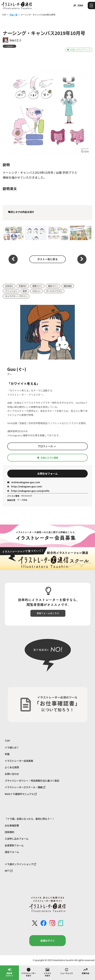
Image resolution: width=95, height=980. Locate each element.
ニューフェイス (67, 971)
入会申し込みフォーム (17, 839)
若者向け (23, 286)
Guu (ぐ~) (15, 40)
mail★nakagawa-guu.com (24, 482)
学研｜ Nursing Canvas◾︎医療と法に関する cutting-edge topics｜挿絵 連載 (13, 233)
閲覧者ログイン (9, 972)
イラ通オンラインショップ (20, 864)
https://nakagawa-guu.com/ (25, 486)
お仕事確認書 (12, 825)
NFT (9, 871)
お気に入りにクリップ (79, 50)
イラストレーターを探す (29, 972)
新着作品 (86, 971)
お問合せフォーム (47, 473)
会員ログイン (47, 941)
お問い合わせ (12, 774)
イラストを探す (47, 972)
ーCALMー (9, 46)
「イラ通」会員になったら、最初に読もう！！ (30, 819)
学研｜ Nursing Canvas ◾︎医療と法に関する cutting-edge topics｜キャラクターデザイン (35, 233)
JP (75, 5)
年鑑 (7, 754)
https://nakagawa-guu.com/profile (28, 491)
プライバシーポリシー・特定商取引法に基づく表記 (32, 781)
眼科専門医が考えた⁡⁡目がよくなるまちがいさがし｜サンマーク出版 (80, 233)
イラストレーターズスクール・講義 (25, 787)
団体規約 (9, 832)
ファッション (11, 291)
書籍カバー (37, 286)
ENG (81, 5)
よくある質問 (12, 767)
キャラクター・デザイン (16, 296)
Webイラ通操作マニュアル (21, 794)
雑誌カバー (53, 286)
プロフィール (47, 446)
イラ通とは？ (12, 747)
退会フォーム (12, 852)
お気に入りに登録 (47, 458)
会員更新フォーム (14, 845)
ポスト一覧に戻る (47, 259)
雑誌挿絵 (68, 286)
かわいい (36, 291)
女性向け (9, 286)
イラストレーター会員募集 (19, 761)
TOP (7, 741)
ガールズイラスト (54, 291)
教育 (25, 291)
